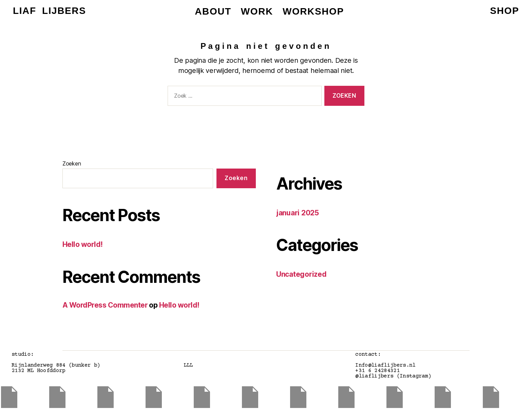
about (213, 11)
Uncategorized (301, 274)
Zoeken (72, 163)
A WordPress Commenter (105, 305)
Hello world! (83, 244)
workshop (313, 11)
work (257, 11)
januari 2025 (298, 213)
